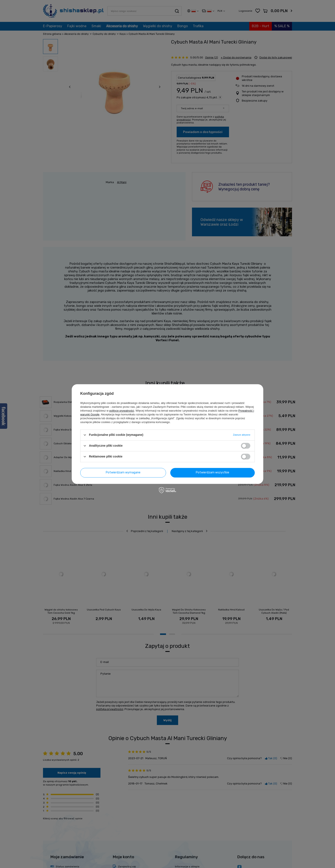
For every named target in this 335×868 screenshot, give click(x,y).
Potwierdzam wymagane (123, 472)
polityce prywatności (122, 411)
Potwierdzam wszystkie (213, 472)
